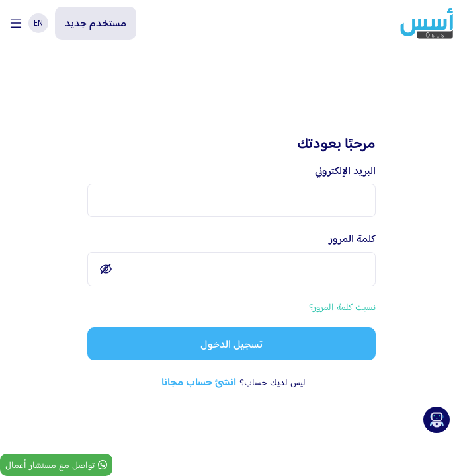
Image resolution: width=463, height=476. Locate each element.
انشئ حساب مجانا (199, 382)
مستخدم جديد (96, 23)
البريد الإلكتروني (345, 170)
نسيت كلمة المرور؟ (342, 307)
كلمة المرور (352, 238)
